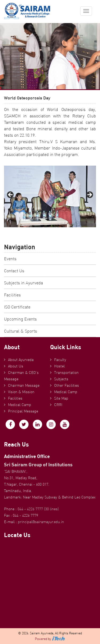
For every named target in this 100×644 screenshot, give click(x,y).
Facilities (12, 295)
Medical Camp (20, 405)
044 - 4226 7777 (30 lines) (38, 509)
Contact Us (14, 271)
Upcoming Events (20, 319)
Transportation (66, 373)
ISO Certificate (17, 307)
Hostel (59, 366)
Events (10, 259)
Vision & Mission (21, 392)
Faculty (60, 360)
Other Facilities (67, 385)
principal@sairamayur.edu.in (41, 522)
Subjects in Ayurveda (23, 283)
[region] (50, 196)
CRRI (58, 405)
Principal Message (23, 411)
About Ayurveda (21, 360)
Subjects (61, 379)
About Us (16, 366)
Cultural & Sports (21, 331)
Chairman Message (24, 385)
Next (89, 195)
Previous (11, 195)
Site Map (61, 398)
